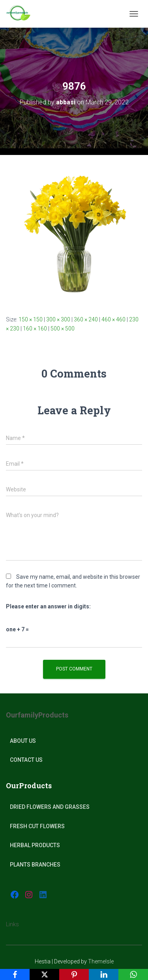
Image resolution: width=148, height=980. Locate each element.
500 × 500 (63, 329)
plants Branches (35, 865)
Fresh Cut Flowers (37, 826)
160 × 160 (35, 329)
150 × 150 (31, 319)
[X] (44, 974)
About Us (23, 741)
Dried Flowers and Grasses (50, 807)
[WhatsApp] (133, 974)
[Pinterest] (74, 974)
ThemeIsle (101, 961)
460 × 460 (113, 319)
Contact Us (26, 760)
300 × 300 (58, 319)
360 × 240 (86, 319)
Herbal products (35, 845)
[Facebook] (15, 974)
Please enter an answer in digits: (48, 606)
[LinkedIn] (104, 974)
